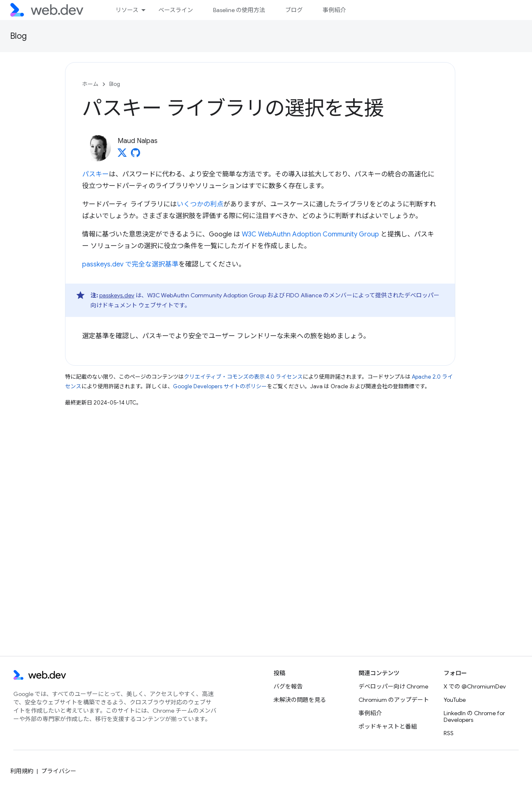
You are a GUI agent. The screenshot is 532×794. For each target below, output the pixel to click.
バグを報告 (288, 686)
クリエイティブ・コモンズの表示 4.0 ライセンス (243, 377)
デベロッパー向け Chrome (393, 686)
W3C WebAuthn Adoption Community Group (310, 234)
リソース (127, 10)
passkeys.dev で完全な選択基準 (130, 264)
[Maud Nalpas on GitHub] (136, 155)
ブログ (294, 10)
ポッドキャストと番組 (388, 726)
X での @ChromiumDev (475, 686)
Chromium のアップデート (394, 700)
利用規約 (22, 771)
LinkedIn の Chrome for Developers (474, 716)
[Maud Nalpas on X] (122, 155)
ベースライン (176, 10)
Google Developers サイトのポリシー (220, 386)
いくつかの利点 (200, 204)
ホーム (90, 84)
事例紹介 (334, 10)
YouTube (455, 700)
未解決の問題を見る (300, 700)
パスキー (95, 174)
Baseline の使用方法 (239, 10)
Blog (18, 36)
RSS (449, 733)
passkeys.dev (117, 295)
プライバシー (59, 771)
